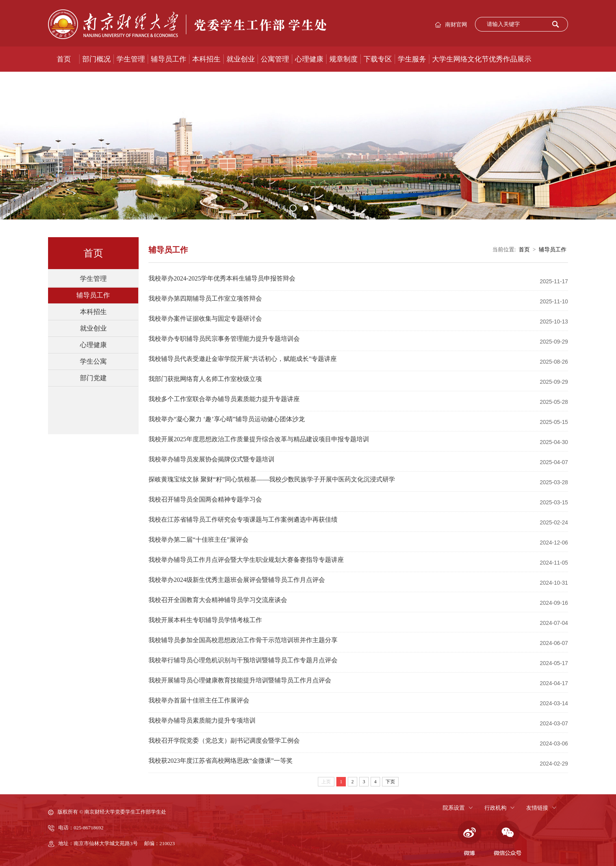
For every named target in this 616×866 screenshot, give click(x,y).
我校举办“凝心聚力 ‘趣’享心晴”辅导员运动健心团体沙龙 (227, 419)
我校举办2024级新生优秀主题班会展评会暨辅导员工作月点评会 (237, 580)
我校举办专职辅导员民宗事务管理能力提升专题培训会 (224, 339)
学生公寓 (93, 361)
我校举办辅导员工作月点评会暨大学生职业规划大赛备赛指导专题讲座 (246, 560)
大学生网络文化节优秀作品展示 (482, 59)
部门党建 (93, 378)
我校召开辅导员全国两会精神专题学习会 (205, 499)
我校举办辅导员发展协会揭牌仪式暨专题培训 (212, 459)
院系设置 (454, 808)
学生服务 (412, 59)
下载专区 (378, 59)
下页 (390, 782)
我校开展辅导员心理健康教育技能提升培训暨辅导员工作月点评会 (240, 680)
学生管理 (131, 59)
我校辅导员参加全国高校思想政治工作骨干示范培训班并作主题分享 (243, 640)
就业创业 (241, 59)
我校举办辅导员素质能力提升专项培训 (202, 720)
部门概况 (96, 59)
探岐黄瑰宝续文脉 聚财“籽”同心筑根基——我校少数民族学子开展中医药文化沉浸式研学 (272, 479)
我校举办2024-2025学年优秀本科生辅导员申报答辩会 (222, 278)
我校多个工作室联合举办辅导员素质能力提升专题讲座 (224, 399)
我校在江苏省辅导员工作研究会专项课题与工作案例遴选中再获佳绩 (243, 519)
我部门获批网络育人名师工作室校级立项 (205, 379)
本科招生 (206, 59)
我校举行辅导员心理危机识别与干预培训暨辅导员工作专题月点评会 (243, 660)
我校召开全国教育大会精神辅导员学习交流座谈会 (218, 600)
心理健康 (309, 59)
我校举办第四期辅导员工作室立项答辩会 (205, 298)
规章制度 (343, 59)
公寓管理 (275, 59)
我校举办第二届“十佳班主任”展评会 (199, 540)
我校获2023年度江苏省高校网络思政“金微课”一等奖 (221, 761)
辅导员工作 (169, 59)
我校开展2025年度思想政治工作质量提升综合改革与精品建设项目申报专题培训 (259, 439)
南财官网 (456, 25)
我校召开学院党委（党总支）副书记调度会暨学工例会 (224, 741)
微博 (468, 838)
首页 (64, 59)
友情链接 (537, 808)
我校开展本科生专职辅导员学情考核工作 (205, 620)
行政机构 (495, 808)
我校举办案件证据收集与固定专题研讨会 (205, 319)
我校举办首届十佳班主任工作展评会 (199, 700)
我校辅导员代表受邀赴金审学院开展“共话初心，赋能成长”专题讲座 (243, 359)
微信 (508, 838)
